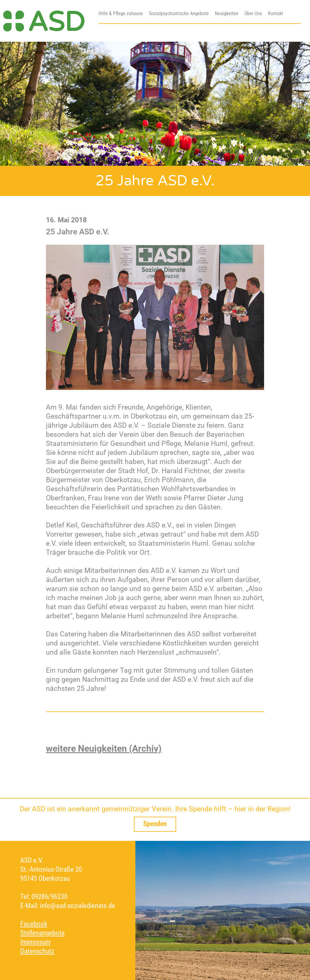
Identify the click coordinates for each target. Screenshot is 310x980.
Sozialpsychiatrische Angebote (179, 13)
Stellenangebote (42, 933)
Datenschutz (37, 951)
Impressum (35, 942)
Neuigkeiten (227, 13)
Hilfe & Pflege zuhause (121, 13)
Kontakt (276, 13)
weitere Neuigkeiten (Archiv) (104, 748)
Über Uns (253, 13)
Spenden (155, 824)
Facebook (34, 924)
